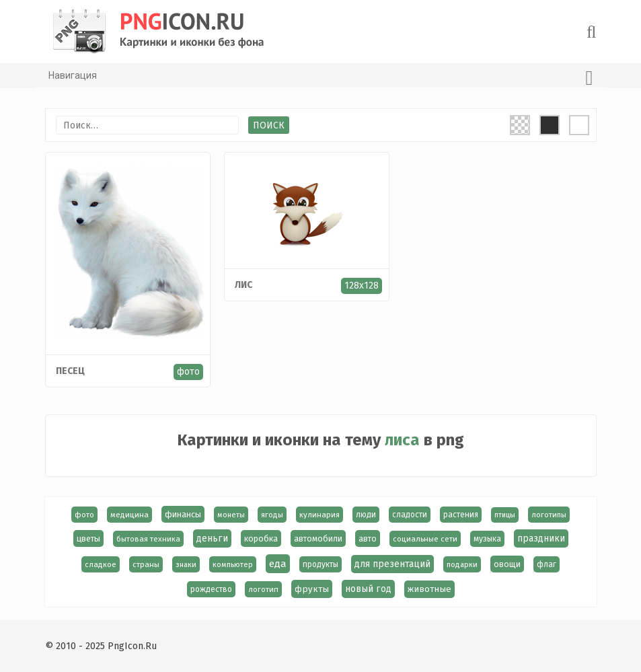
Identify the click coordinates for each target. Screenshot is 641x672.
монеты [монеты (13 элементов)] (231, 515)
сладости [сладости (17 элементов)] (410, 515)
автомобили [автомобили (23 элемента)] (318, 538)
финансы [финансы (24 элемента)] (183, 514)
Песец (70, 371)
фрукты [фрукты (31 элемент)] (312, 589)
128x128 (362, 286)
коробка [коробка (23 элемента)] (261, 538)
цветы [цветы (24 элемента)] (88, 538)
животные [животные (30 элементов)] (429, 589)
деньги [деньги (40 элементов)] (212, 538)
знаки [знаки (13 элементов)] (186, 564)
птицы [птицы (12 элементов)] (505, 515)
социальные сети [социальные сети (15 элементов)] (425, 539)
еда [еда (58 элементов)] (278, 564)
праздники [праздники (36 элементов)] (541, 538)
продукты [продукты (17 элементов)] (320, 564)
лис (243, 285)
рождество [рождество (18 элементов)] (211, 589)
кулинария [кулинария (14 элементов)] (319, 515)
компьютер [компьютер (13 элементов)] (233, 564)
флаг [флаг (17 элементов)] (546, 564)
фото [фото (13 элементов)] (84, 515)
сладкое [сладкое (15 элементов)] (101, 564)
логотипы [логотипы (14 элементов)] (549, 515)
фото (188, 372)
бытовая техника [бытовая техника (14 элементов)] (148, 539)
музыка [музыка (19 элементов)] (487, 539)
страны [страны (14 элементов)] (146, 564)
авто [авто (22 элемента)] (368, 538)
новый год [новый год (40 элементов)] (368, 589)
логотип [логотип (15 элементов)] (263, 589)
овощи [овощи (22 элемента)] (507, 564)
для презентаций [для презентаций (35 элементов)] (392, 564)
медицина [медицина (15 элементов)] (129, 515)
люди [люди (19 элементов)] (366, 515)
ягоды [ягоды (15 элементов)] (272, 515)
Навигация (321, 78)
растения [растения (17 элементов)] (461, 515)
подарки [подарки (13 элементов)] (462, 564)
